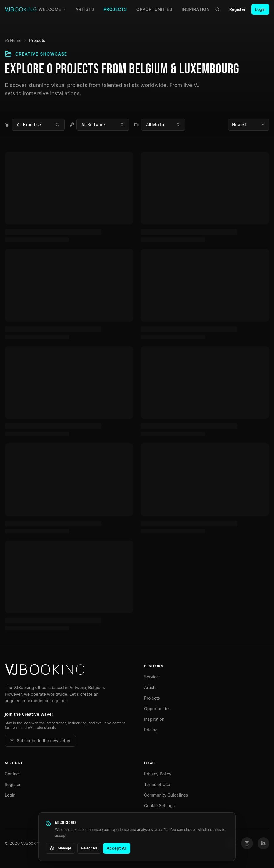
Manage (60, 848)
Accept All (117, 848)
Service (151, 677)
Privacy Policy (158, 774)
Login (260, 9)
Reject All (89, 848)
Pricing (151, 730)
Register (237, 9)
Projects (115, 9)
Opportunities (154, 9)
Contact (12, 774)
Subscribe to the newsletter (40, 741)
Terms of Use (157, 784)
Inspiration (196, 9)
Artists (85, 9)
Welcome (52, 9)
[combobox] (38, 125)
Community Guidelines (166, 795)
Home (13, 40)
